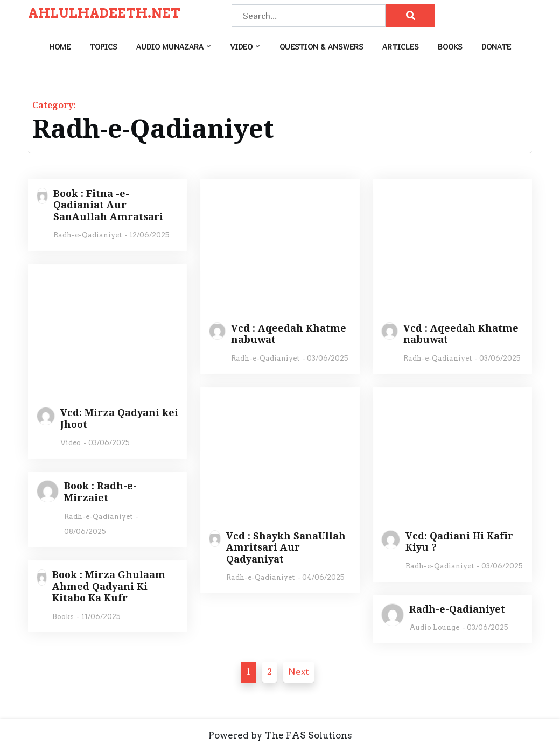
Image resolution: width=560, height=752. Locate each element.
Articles (401, 47)
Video (241, 47)
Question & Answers (321, 47)
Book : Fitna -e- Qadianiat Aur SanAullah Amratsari (108, 205)
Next (299, 672)
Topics (103, 47)
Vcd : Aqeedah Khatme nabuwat (289, 334)
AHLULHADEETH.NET (104, 13)
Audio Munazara (170, 47)
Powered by (235, 735)
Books (450, 47)
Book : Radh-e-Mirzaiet (100, 492)
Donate (496, 47)
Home (60, 47)
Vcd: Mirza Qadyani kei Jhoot (119, 419)
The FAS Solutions (309, 735)
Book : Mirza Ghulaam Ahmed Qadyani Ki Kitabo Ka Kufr (109, 586)
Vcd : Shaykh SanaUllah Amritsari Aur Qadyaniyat (286, 548)
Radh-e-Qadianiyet (87, 235)
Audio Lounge (434, 627)
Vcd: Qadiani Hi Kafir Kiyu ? (459, 542)
